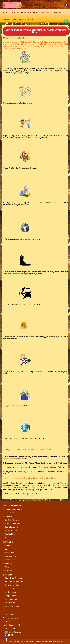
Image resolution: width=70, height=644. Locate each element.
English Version (11, 592)
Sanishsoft (61, 641)
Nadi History (21, 13)
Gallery (15, 19)
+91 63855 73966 (9, 629)
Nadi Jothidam (11, 534)
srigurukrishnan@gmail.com (13, 632)
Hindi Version (10, 603)
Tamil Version (10, 589)
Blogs (21, 19)
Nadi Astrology (33, 13)
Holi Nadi (57, 13)
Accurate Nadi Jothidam (14, 582)
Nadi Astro (9, 570)
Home (5, 13)
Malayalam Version (12, 606)
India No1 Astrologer (13, 585)
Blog (7, 538)
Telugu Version (11, 596)
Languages (7, 19)
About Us (12, 13)
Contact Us (29, 19)
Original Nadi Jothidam (13, 578)
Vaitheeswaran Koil (46, 13)
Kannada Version (11, 599)
